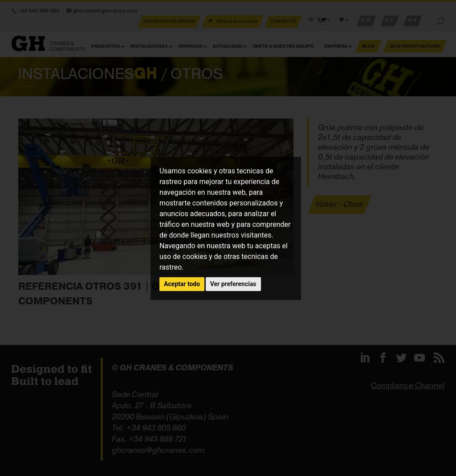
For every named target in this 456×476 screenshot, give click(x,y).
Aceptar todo (182, 284)
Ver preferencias (233, 284)
